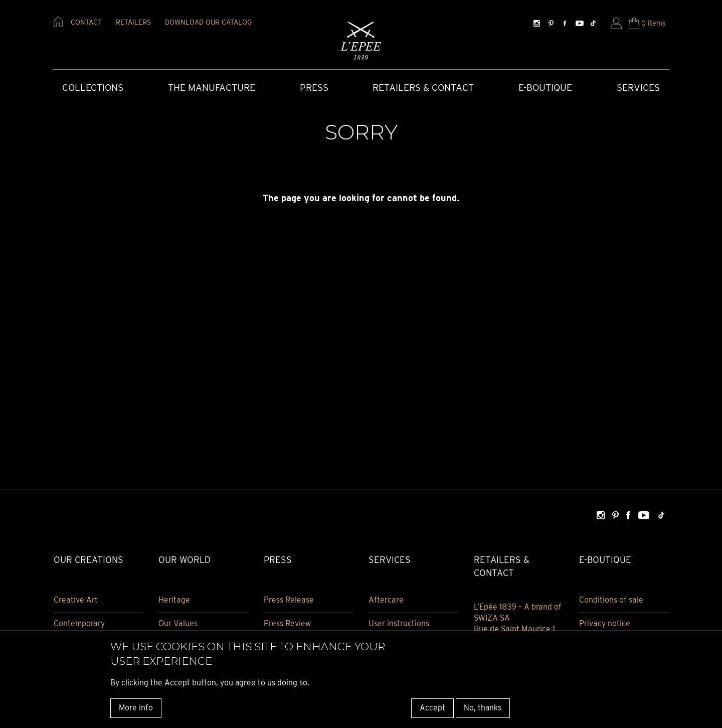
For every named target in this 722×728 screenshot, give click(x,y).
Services (638, 88)
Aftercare (386, 600)
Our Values (178, 623)
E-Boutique (545, 88)
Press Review (288, 623)
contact (86, 22)
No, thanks (483, 708)
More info (136, 708)
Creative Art (76, 600)
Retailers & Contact (423, 88)
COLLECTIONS (93, 88)
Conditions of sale (611, 600)
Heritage (174, 600)
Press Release (289, 600)
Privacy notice (605, 623)
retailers (133, 22)
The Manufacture (212, 88)
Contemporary (79, 623)
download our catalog (208, 22)
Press (314, 88)
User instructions (399, 623)
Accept (432, 708)
